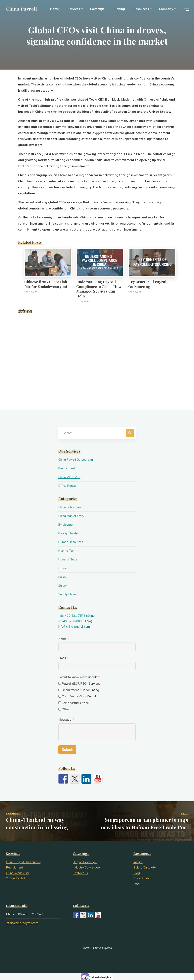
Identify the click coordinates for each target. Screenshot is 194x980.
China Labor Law (70, 507)
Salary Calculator (145, 866)
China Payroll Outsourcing (76, 460)
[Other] (60, 708)
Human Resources (71, 541)
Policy (63, 576)
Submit (67, 748)
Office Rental (68, 485)
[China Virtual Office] (60, 702)
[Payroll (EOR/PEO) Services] (60, 682)
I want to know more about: (78, 676)
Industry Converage (86, 866)
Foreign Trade (68, 533)
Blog (137, 872)
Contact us (80, 872)
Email (62, 657)
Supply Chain (67, 593)
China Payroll (23, 9)
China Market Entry (71, 515)
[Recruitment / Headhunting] (60, 689)
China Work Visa (70, 477)
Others (63, 568)
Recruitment (67, 468)
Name (63, 638)
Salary (63, 585)
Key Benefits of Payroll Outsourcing (148, 284)
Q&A (137, 883)
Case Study (142, 877)
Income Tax (67, 550)
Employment (67, 524)
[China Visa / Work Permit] (60, 695)
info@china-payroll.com (74, 626)
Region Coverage (85, 861)
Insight (138, 861)
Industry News (68, 559)
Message (65, 719)
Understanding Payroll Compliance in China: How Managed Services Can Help (99, 289)
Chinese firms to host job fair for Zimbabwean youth (47, 284)
